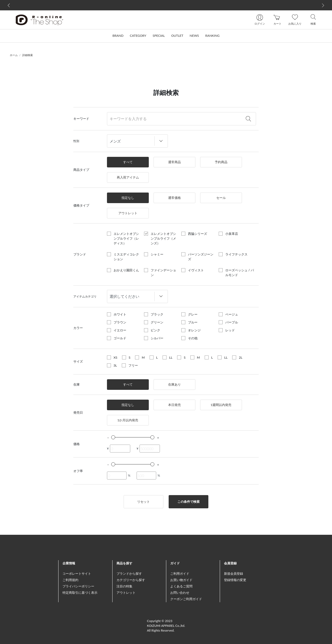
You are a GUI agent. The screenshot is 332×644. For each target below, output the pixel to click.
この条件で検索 (189, 502)
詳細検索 (28, 55)
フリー (133, 365)
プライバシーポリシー (78, 586)
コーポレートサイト (77, 574)
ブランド (80, 254)
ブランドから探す (129, 574)
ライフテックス (236, 254)
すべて (128, 162)
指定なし (128, 198)
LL (171, 357)
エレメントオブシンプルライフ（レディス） (126, 238)
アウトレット (128, 213)
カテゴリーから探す (131, 580)
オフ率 (78, 471)
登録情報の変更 (235, 580)
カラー (78, 328)
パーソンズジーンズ (201, 257)
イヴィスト (196, 270)
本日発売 (174, 405)
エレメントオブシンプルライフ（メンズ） (163, 238)
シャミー (157, 254)
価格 (77, 444)
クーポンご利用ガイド (186, 599)
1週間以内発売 (221, 405)
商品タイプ (81, 170)
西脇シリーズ (198, 234)
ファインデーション (163, 273)
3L (115, 365)
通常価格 (174, 198)
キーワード (81, 119)
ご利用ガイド (180, 574)
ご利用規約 (70, 580)
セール (221, 198)
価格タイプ (81, 205)
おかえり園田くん (126, 270)
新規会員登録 (234, 574)
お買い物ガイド (181, 580)
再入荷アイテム (128, 177)
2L (241, 357)
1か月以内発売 (128, 420)
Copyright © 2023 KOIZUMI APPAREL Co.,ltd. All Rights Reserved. (166, 626)
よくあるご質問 (181, 586)
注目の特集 (124, 586)
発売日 (78, 412)
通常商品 (174, 162)
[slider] (113, 437)
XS (115, 357)
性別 (76, 141)
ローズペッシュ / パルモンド (240, 273)
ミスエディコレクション (126, 257)
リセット (143, 502)
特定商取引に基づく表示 (80, 593)
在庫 (77, 384)
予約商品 (221, 162)
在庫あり (174, 384)
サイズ (78, 361)
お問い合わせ (180, 593)
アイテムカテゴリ (85, 296)
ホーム (14, 55)
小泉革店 (232, 234)
